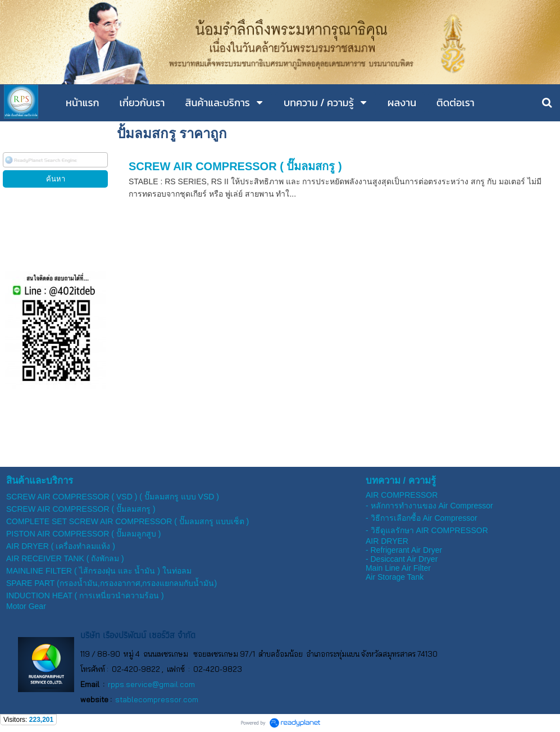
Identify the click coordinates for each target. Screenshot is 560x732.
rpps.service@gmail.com (151, 684)
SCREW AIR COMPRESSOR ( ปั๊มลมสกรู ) (235, 166)
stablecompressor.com (157, 699)
